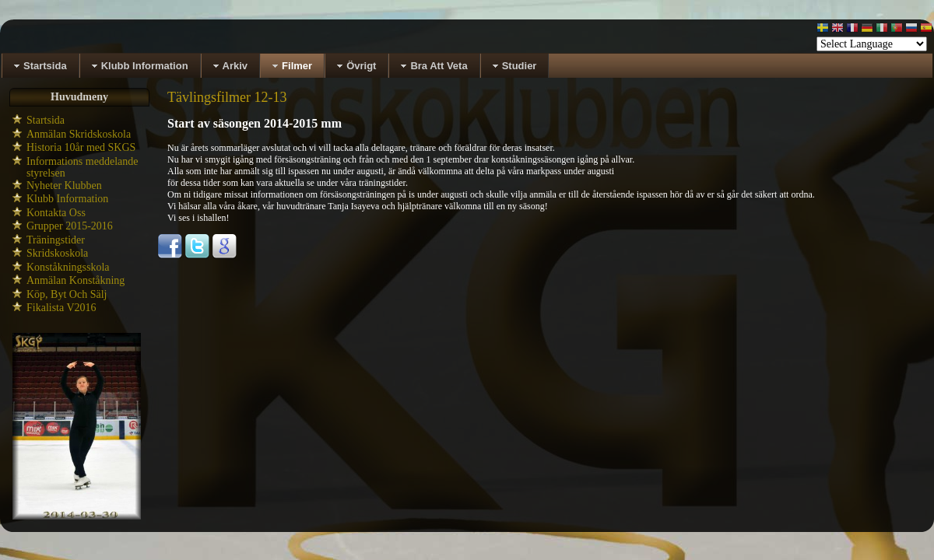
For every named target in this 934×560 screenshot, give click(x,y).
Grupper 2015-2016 (70, 226)
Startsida (46, 120)
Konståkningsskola (68, 267)
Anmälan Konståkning (75, 280)
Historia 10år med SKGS (81, 147)
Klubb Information (67, 199)
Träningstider (56, 240)
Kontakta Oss (56, 213)
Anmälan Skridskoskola (79, 134)
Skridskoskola (57, 253)
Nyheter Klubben (64, 185)
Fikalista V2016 (61, 308)
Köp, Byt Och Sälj (67, 294)
